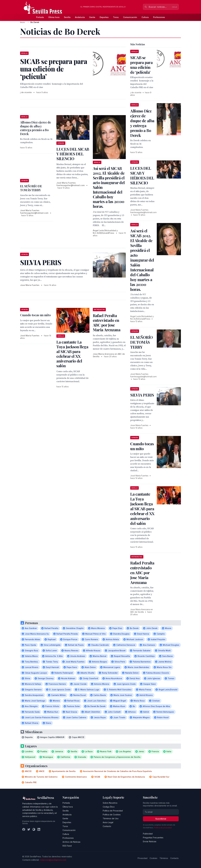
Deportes (104, 17)
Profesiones (159, 17)
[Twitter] (29, 829)
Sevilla (67, 17)
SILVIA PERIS (142, 395)
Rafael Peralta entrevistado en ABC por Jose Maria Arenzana (107, 323)
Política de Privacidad (113, 811)
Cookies (153, 858)
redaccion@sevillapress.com (53, 860)
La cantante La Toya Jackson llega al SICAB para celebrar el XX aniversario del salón (72, 354)
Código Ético (109, 807)
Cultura (145, 17)
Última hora (54, 17)
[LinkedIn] (39, 829)
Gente (92, 17)
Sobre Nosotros (110, 803)
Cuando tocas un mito (35, 315)
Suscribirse (161, 819)
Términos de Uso (111, 818)
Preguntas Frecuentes (153, 838)
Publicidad (148, 834)
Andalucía (80, 17)
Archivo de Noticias (71, 842)
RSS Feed (67, 846)
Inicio (22, 22)
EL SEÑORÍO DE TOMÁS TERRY (31, 188)
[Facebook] (24, 829)
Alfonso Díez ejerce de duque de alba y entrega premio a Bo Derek (36, 128)
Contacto (107, 826)
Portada (40, 17)
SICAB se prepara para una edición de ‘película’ (141, 65)
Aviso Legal (108, 822)
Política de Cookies (112, 815)
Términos (164, 858)
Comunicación (130, 17)
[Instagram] (34, 829)
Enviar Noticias (150, 841)
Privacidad (143, 858)
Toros (116, 17)
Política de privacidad (163, 828)
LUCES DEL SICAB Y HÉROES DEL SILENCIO (73, 154)
